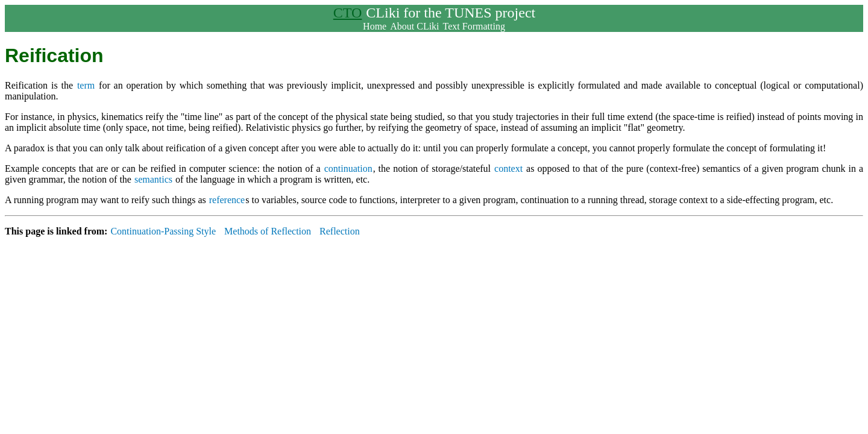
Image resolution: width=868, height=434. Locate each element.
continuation (348, 168)
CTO (348, 13)
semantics (153, 179)
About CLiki (414, 26)
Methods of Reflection (268, 231)
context (508, 168)
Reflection (340, 231)
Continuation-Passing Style (163, 231)
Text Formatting (474, 26)
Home (375, 26)
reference (227, 200)
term (86, 85)
